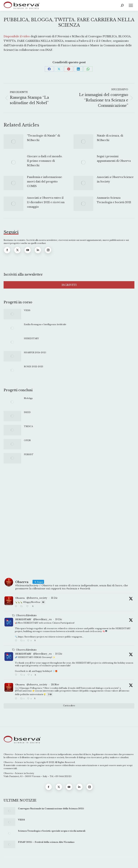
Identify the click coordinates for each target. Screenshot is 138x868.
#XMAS (37, 657)
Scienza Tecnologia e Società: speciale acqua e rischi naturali (52, 831)
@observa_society (37, 598)
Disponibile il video (17, 36)
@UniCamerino (23, 691)
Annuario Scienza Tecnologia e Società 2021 (114, 200)
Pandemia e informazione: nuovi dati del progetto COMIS (45, 182)
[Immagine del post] (13, 142)
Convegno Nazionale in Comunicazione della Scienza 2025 (51, 809)
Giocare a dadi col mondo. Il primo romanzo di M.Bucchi (45, 161)
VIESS (27, 310)
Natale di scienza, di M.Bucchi (110, 138)
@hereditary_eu (42, 619)
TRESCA (28, 426)
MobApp (28, 398)
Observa (20, 598)
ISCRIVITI (69, 285)
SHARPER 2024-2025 (35, 352)
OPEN (27, 440)
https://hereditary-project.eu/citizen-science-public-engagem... (51, 637)
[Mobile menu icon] (131, 5)
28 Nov (55, 685)
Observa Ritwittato (26, 615)
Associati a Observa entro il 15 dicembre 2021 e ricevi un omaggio (46, 202)
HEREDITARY (31, 338)
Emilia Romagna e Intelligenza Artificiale (45, 324)
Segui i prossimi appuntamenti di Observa (114, 159)
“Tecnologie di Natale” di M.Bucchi (43, 138)
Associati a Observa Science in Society (115, 179)
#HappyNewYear (32, 602)
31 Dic (54, 598)
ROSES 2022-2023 (34, 367)
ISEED (27, 412)
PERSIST (29, 454)
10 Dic (59, 654)
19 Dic (59, 619)
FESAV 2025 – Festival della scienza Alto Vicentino (46, 842)
